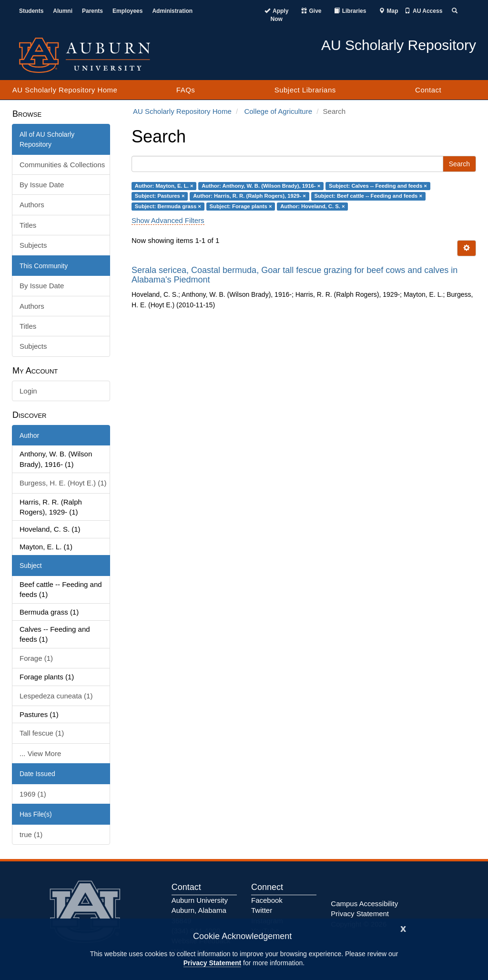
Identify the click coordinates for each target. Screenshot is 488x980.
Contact (428, 90)
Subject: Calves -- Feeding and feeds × (378, 186)
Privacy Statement (212, 963)
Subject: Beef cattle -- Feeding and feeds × (368, 196)
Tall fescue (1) (42, 733)
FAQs (186, 90)
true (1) (31, 834)
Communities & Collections (62, 165)
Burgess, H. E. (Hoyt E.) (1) (63, 483)
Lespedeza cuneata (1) (56, 696)
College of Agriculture (278, 111)
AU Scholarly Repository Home (65, 90)
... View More (40, 753)
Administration (172, 11)
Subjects (33, 245)
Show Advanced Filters (168, 220)
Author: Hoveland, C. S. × (312, 206)
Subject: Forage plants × (241, 206)
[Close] (403, 928)
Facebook (267, 900)
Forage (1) (36, 658)
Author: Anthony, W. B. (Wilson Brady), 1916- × (261, 186)
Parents (92, 11)
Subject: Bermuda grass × (168, 206)
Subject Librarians (305, 90)
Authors (32, 205)
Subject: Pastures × (160, 196)
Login (28, 391)
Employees (127, 11)
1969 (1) (33, 794)
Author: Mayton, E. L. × (164, 186)
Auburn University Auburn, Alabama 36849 (200, 910)
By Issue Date (42, 185)
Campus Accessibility (364, 904)
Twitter (262, 910)
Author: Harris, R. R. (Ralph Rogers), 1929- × (249, 196)
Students (31, 11)
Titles (28, 225)
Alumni (63, 11)
